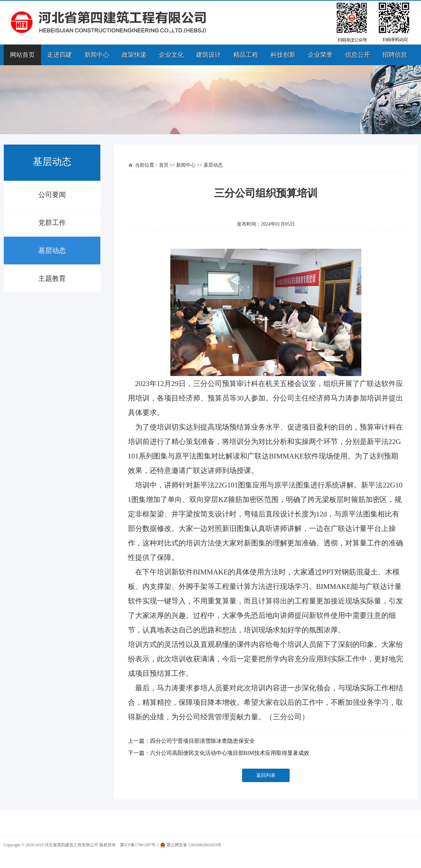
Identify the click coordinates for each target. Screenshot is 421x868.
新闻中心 (97, 55)
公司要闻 (52, 195)
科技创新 (283, 55)
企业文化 (171, 55)
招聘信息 (395, 55)
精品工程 (246, 55)
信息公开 (358, 55)
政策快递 (134, 55)
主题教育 (52, 278)
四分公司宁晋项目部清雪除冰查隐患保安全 (202, 741)
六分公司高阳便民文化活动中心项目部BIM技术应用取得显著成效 (230, 753)
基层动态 (52, 250)
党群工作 (52, 223)
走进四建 (60, 55)
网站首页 (22, 55)
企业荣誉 (320, 55)
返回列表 (266, 775)
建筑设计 (209, 55)
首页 (164, 165)
